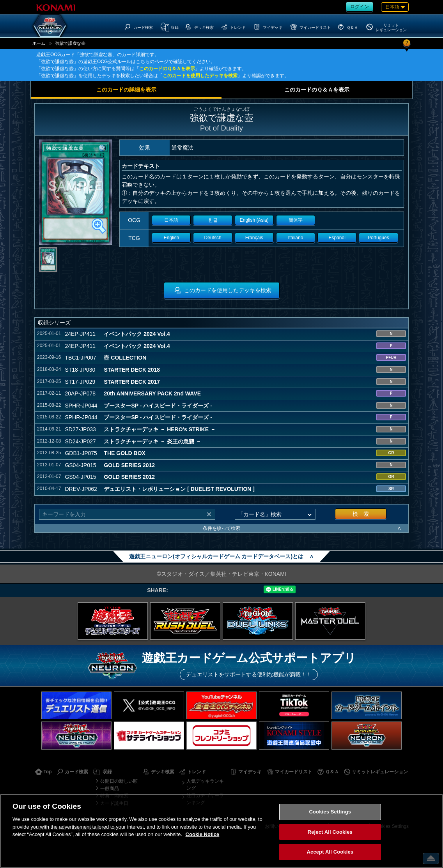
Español (337, 238)
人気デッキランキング (205, 785)
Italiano (296, 238)
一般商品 (110, 789)
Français (254, 238)
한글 (213, 220)
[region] (221, 831)
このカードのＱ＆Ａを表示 (167, 69)
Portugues (378, 238)
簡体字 (296, 220)
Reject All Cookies (330, 832)
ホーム (39, 43)
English (171, 238)
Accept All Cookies (330, 852)
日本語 (171, 220)
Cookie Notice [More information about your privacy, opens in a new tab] (203, 834)
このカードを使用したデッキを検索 (200, 76)
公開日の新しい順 (119, 781)
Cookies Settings (330, 812)
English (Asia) (254, 220)
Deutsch (213, 238)
